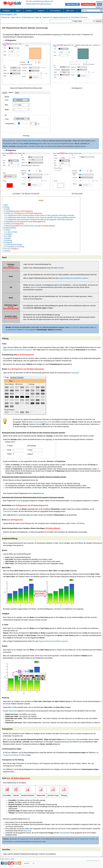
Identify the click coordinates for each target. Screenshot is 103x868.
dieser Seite (27, 831)
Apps (18, 11)
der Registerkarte (72, 739)
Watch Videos (72, 4)
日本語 (12, 859)
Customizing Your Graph (30, 17)
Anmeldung (99, 2)
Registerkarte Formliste (87, 839)
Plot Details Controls (78, 17)
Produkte (7, 11)
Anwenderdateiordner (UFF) (42, 422)
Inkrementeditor (65, 833)
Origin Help (15, 17)
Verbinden (61, 268)
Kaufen (99, 4)
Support (41, 11)
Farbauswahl (75, 373)
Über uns (70, 11)
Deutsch (7, 859)
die (36, 493)
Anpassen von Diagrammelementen (55, 17)
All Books (4, 17)
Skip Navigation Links (9, 14)
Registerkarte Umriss (27, 839)
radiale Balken (13, 711)
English (2, 859)
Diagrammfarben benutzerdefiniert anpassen (74, 278)
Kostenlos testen (88, 4)
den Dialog (50, 287)
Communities (55, 11)
